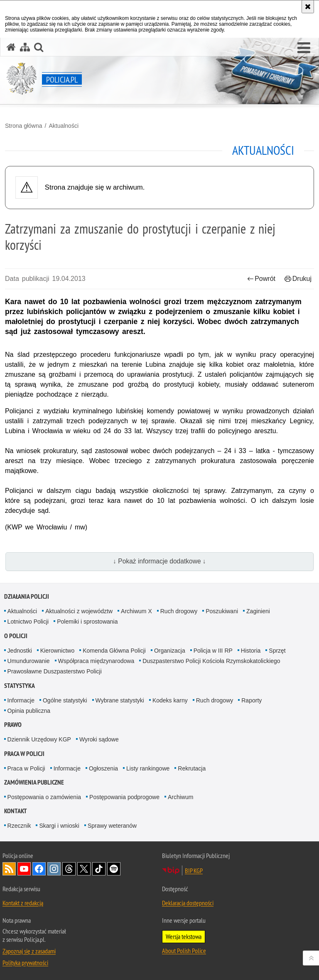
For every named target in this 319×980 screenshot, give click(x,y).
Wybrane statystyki (120, 700)
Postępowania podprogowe (124, 797)
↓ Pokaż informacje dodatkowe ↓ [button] (159, 561)
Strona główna (24, 126)
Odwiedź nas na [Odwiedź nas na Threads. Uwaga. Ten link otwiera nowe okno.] (69, 869)
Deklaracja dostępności (188, 903)
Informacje (21, 700)
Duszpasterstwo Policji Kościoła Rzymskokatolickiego (211, 661)
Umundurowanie (29, 661)
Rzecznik (19, 826)
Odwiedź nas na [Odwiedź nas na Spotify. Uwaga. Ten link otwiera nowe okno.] (114, 869)
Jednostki (20, 651)
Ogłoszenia (103, 768)
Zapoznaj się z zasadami (29, 951)
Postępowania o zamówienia (44, 797)
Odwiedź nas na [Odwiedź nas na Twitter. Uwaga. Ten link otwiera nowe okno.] (84, 869)
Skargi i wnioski (59, 826)
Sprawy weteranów (112, 826)
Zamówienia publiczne (34, 782)
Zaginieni (258, 611)
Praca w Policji (24, 754)
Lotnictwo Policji (28, 622)
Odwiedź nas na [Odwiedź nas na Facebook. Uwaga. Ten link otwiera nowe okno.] (39, 869)
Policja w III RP (213, 651)
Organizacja (170, 651)
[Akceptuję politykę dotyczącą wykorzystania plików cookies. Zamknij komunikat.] (308, 7)
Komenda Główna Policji (114, 651)
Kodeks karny (170, 700)
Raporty (252, 700)
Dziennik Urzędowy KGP (39, 739)
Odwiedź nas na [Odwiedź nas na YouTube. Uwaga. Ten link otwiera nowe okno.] (24, 869)
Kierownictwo (57, 651)
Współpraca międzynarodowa (96, 661)
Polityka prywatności (25, 963)
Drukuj (298, 279)
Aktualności (64, 126)
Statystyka (20, 686)
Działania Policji (27, 596)
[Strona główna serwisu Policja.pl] (11, 47)
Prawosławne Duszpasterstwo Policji (55, 671)
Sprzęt (277, 651)
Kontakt (16, 811)
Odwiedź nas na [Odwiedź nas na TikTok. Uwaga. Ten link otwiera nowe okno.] (99, 869)
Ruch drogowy (179, 611)
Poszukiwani (222, 611)
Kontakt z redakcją (23, 903)
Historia (251, 651)
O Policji (16, 636)
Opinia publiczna (29, 711)
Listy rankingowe (148, 768)
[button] (304, 48)
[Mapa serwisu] (25, 47)
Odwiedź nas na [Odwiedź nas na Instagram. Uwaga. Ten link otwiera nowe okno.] (54, 869)
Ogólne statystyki (65, 700)
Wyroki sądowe (99, 739)
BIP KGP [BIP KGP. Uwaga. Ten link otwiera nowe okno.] (194, 870)
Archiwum (180, 797)
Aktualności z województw (79, 611)
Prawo (13, 725)
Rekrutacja (192, 768)
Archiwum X (136, 611)
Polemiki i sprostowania (87, 622)
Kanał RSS (9, 869)
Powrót (261, 279)
